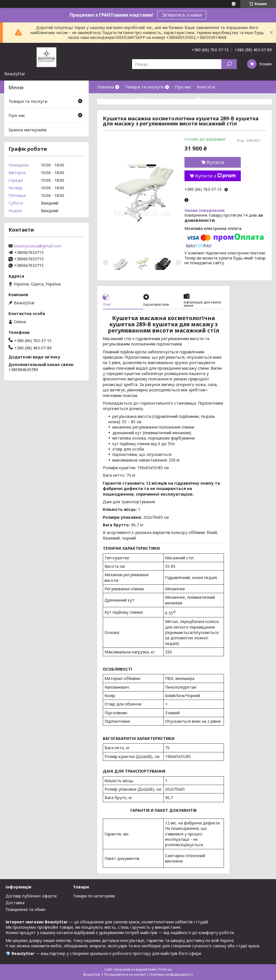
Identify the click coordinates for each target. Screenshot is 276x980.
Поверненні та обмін (25, 909)
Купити (215, 162)
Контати (206, 87)
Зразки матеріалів (27, 130)
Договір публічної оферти (31, 896)
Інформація (182, 99)
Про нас (183, 87)
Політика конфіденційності (171, 975)
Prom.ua (165, 969)
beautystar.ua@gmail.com (38, 246)
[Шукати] (229, 64)
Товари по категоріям (94, 896)
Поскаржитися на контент (125, 975)
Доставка (15, 903)
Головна (105, 87)
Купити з (215, 176)
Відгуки (213, 99)
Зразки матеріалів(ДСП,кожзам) (131, 99)
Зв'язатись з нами (182, 15)
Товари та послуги (144, 87)
